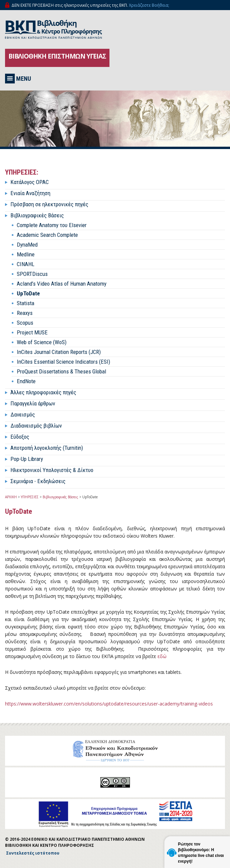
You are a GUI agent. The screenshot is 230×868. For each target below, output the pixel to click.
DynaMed (27, 245)
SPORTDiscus (32, 274)
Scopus (25, 323)
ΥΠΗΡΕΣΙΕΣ (30, 497)
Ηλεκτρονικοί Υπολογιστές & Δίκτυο (52, 470)
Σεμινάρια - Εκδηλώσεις (38, 481)
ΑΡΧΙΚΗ (11, 497)
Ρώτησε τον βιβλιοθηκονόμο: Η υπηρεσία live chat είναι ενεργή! (201, 853)
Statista (26, 303)
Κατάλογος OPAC (30, 182)
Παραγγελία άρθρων (33, 403)
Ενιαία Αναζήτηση (30, 193)
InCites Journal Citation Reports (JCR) (59, 352)
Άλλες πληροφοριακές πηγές (43, 392)
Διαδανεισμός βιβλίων (36, 426)
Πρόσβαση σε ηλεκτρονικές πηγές (49, 204)
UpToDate (28, 293)
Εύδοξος (20, 437)
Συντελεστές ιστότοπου (33, 853)
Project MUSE (32, 332)
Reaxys (25, 313)
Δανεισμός (23, 414)
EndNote (26, 381)
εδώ (162, 656)
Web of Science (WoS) (42, 342)
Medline (26, 254)
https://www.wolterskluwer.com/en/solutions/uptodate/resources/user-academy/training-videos (109, 704)
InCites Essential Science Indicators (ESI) (63, 362)
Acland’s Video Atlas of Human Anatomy (62, 284)
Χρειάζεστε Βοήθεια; (149, 5)
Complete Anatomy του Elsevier (52, 225)
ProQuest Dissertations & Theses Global (61, 371)
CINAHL (26, 264)
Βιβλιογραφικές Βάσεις (37, 215)
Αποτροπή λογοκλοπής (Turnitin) (47, 448)
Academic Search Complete (47, 235)
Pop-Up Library (27, 459)
